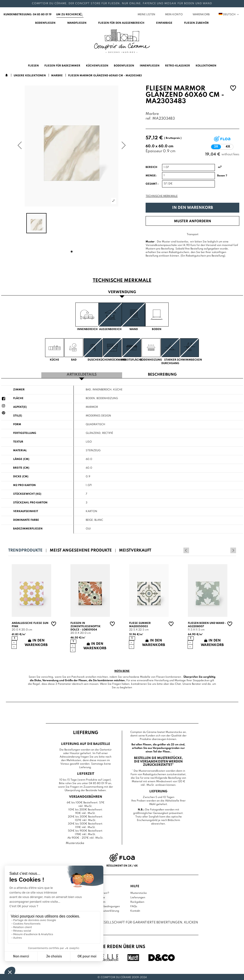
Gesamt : (152, 184)
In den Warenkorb (193, 208)
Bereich (151, 167)
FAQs (134, 906)
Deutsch (229, 15)
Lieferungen (138, 897)
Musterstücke (139, 892)
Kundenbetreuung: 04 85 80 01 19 (27, 15)
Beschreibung (162, 374)
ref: (149, 119)
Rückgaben (137, 901)
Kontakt (135, 910)
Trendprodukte (25, 550)
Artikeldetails (82, 374)
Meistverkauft (135, 550)
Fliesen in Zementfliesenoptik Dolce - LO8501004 (85, 626)
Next (233, 550)
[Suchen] (70, 15)
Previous (227, 550)
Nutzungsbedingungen (106, 906)
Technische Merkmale (162, 196)
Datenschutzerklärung (106, 910)
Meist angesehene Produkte (81, 550)
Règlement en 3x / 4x (122, 865)
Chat (178, 683)
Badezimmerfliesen (28, 528)
